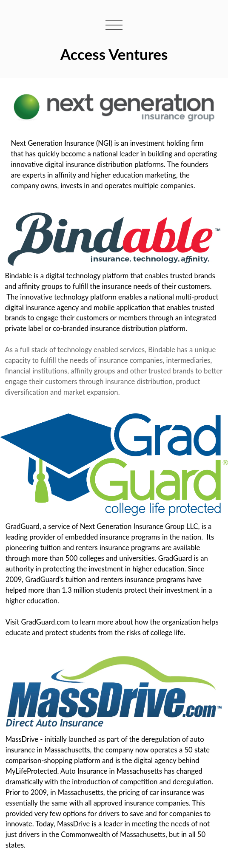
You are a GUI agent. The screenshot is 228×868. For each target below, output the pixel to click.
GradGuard (175, 558)
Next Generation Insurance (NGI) (62, 143)
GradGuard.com (45, 622)
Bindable (19, 276)
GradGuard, (23, 526)
